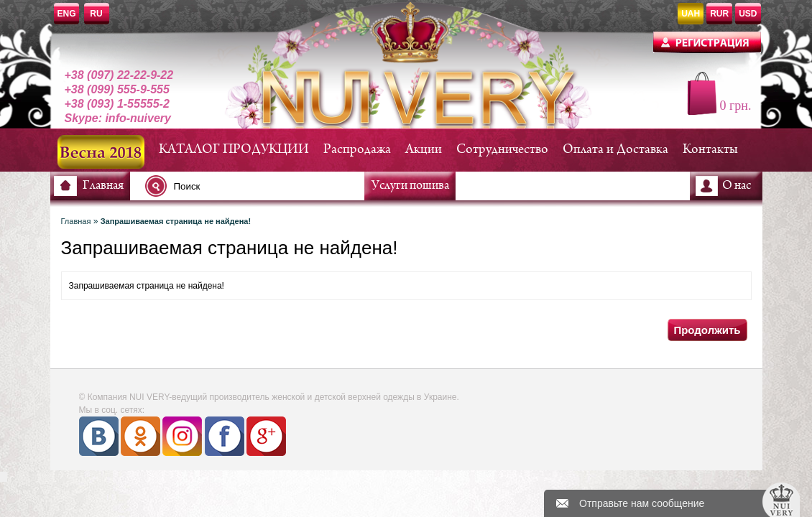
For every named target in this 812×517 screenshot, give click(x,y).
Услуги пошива (410, 186)
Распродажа (357, 150)
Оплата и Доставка (615, 150)
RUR (719, 14)
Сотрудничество (502, 150)
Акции (424, 150)
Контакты (710, 150)
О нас (737, 186)
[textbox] (259, 186)
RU (96, 14)
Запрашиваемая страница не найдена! (176, 221)
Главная (103, 186)
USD (748, 14)
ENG (67, 14)
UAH (691, 14)
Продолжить (707, 330)
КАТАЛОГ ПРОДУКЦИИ (234, 150)
